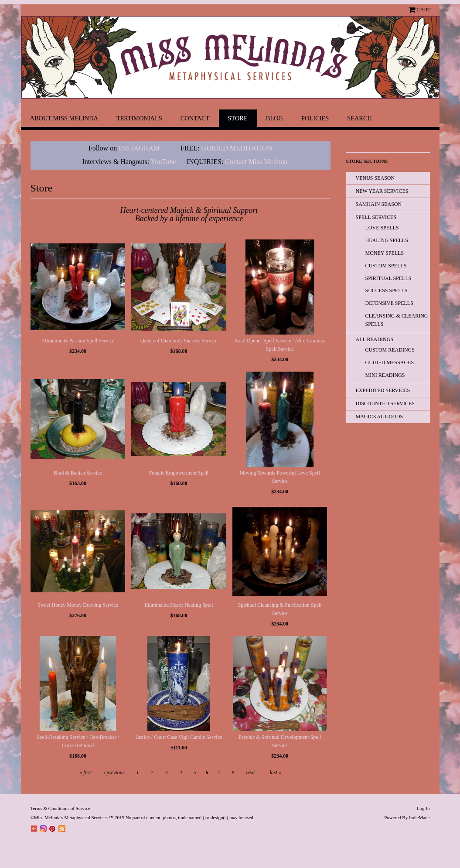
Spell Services (376, 217)
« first (85, 772)
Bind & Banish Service (78, 473)
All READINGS (375, 339)
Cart (423, 10)
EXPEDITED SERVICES (383, 390)
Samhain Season (379, 204)
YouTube (164, 162)
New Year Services (382, 191)
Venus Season (375, 178)
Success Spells (387, 290)
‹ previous (114, 772)
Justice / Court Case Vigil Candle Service (179, 737)
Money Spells (385, 253)
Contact (195, 118)
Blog (274, 118)
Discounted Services (385, 403)
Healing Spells (387, 240)
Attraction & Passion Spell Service (78, 341)
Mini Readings (385, 375)
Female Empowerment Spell (179, 473)
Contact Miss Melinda (257, 162)
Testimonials (139, 118)
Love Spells (382, 228)
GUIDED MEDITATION (237, 148)
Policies (315, 118)
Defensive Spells (389, 303)
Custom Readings (390, 350)
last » (275, 772)
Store (238, 118)
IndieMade (419, 817)
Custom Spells (386, 266)
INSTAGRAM (139, 148)
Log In (423, 808)
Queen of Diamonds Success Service (179, 341)
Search (359, 118)
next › (252, 772)
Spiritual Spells (388, 278)
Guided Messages (390, 362)
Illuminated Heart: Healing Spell (179, 605)
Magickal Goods (380, 417)
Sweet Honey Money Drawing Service (78, 605)
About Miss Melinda (64, 118)
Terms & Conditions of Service (60, 808)
